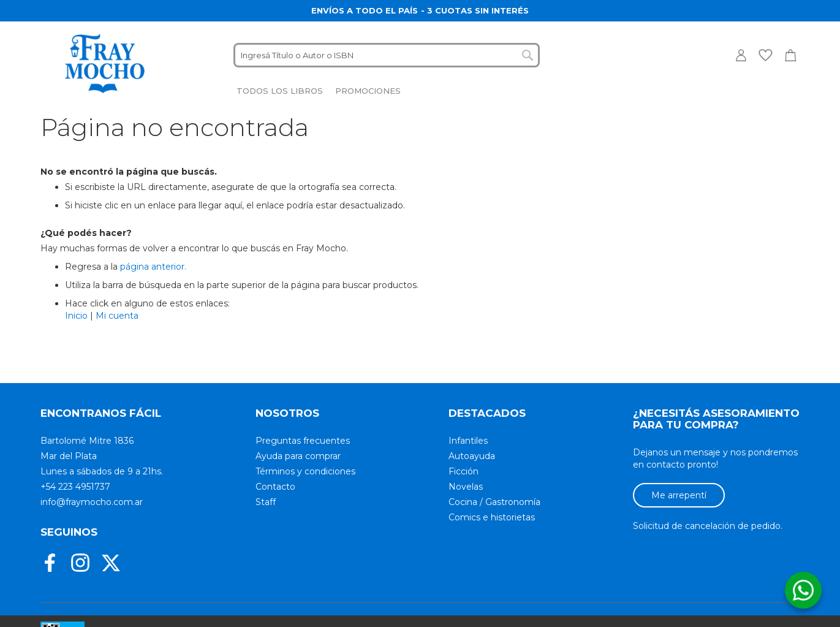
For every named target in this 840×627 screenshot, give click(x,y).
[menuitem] (280, 91)
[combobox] (387, 55)
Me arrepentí (679, 495)
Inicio (76, 316)
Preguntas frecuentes (303, 441)
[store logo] (105, 63)
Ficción (464, 471)
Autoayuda (472, 456)
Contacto (275, 487)
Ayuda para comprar (298, 456)
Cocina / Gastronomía (494, 502)
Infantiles (468, 441)
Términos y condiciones (305, 471)
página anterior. (153, 267)
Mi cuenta (117, 316)
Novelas (466, 487)
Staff (266, 502)
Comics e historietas (492, 517)
